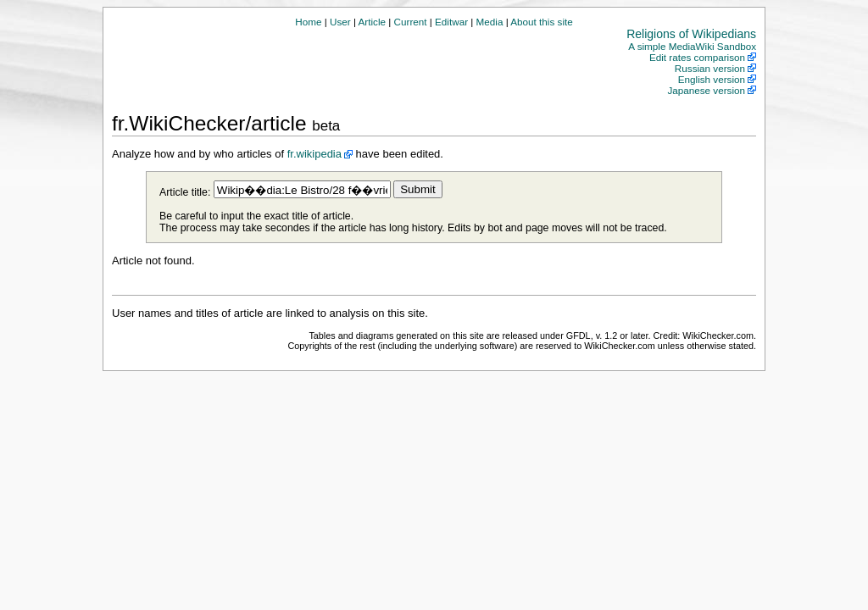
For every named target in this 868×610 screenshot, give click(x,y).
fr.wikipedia (314, 154)
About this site (541, 22)
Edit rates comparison (697, 57)
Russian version (710, 68)
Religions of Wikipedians (691, 34)
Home (308, 22)
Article (372, 22)
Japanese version (706, 90)
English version (712, 79)
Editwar (451, 22)
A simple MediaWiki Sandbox (692, 46)
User (340, 22)
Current (411, 22)
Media (490, 22)
